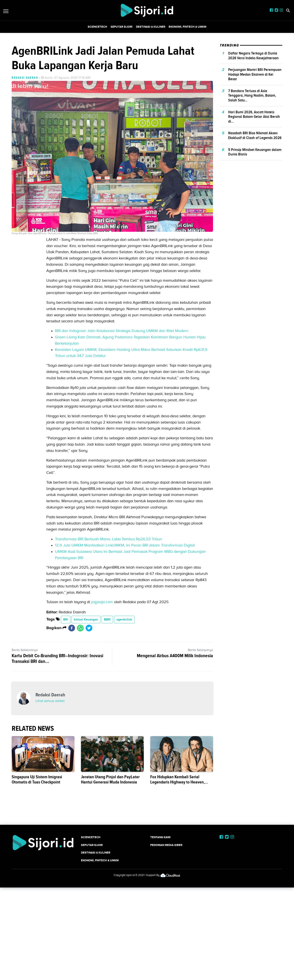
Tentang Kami (160, 958)
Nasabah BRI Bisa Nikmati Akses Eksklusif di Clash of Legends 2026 (255, 196)
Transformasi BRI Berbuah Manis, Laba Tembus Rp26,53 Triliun (108, 600)
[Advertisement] (147, 63)
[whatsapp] (80, 689)
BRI (66, 680)
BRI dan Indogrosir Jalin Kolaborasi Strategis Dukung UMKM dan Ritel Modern (122, 391)
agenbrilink (124, 680)
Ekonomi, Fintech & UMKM (187, 27)
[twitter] (89, 689)
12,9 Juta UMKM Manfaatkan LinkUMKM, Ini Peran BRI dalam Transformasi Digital (125, 606)
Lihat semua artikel (50, 822)
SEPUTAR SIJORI (122, 27)
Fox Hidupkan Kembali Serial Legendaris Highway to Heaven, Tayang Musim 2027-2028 (178, 903)
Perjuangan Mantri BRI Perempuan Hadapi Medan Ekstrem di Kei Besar (255, 135)
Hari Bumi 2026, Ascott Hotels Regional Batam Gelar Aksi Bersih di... (254, 177)
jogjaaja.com (102, 662)
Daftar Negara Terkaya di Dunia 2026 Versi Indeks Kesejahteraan (253, 116)
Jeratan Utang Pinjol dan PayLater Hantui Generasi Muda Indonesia (110, 901)
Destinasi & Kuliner (151, 27)
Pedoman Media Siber (166, 966)
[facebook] (72, 689)
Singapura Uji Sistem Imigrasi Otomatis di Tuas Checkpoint (37, 901)
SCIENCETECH (97, 27)
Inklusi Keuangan (86, 680)
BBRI (107, 680)
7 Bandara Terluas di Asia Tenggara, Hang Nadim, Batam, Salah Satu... (252, 156)
